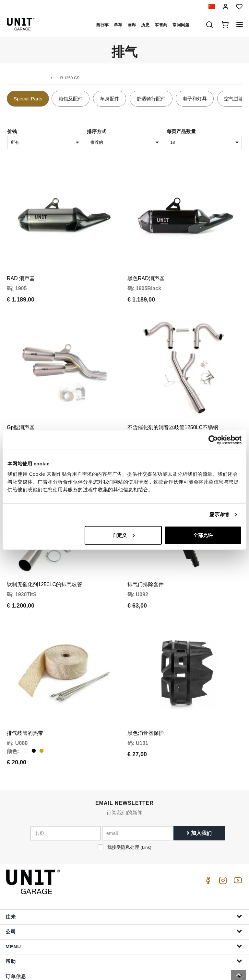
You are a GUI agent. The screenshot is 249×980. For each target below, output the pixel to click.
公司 (124, 901)
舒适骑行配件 (151, 99)
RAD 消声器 (21, 271)
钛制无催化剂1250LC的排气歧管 (44, 562)
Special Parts (28, 99)
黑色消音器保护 (146, 703)
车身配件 (110, 99)
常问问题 (181, 25)
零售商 (161, 25)
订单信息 (124, 946)
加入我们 (199, 803)
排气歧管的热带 (25, 703)
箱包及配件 (71, 99)
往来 (124, 886)
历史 (145, 25)
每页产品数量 (181, 131)
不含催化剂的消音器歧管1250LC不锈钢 (173, 412)
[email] (137, 803)
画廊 (132, 25)
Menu (124, 916)
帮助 (124, 931)
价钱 (12, 131)
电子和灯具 (195, 99)
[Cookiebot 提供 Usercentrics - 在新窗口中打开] (213, 440)
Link (146, 817)
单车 (118, 25)
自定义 (123, 535)
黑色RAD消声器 (146, 271)
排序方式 (97, 131)
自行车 (102, 25)
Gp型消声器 (21, 412)
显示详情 (219, 514)
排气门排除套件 (146, 562)
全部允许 (203, 535)
